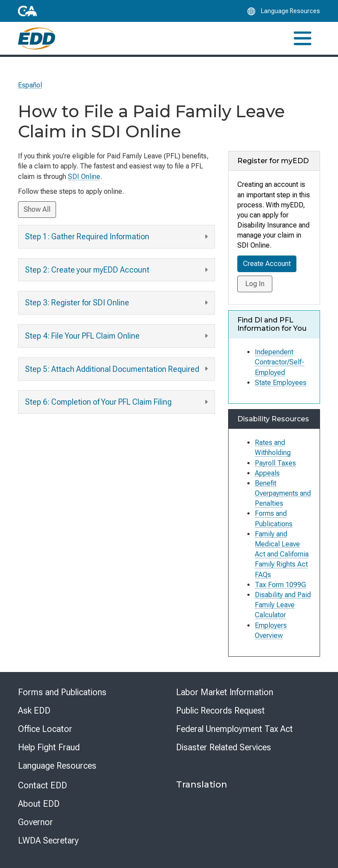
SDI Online (84, 177)
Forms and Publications (62, 692)
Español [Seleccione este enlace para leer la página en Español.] (30, 85)
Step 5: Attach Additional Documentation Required (118, 369)
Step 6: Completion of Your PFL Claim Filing (118, 402)
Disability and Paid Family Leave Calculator (283, 605)
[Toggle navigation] (303, 38)
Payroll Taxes (275, 463)
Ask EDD (34, 710)
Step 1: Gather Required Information (118, 237)
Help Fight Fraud (49, 747)
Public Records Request (220, 710)
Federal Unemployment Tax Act (234, 729)
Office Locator (45, 729)
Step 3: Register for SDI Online (118, 303)
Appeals (267, 473)
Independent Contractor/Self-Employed (280, 362)
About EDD (39, 804)
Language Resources (57, 766)
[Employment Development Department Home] (37, 38)
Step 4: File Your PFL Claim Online (118, 336)
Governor (35, 822)
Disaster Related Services (224, 747)
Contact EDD (42, 785)
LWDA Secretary (48, 840)
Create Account (267, 264)
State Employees (281, 383)
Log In (255, 284)
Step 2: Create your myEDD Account (118, 270)
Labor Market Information (225, 692)
